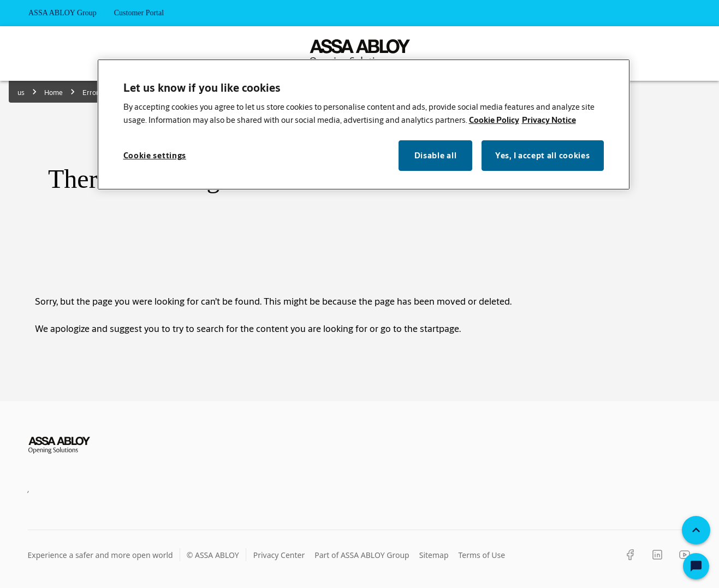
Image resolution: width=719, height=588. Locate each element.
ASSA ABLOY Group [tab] (63, 13)
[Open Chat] (696, 566)
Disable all (436, 155)
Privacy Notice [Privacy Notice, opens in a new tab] (549, 120)
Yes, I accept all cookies (543, 155)
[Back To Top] (696, 530)
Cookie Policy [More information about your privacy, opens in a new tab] (494, 120)
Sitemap (434, 555)
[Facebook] (630, 555)
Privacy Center (279, 555)
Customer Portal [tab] (139, 13)
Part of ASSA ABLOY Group (362, 555)
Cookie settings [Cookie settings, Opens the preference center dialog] (155, 155)
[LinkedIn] (657, 555)
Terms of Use (482, 555)
